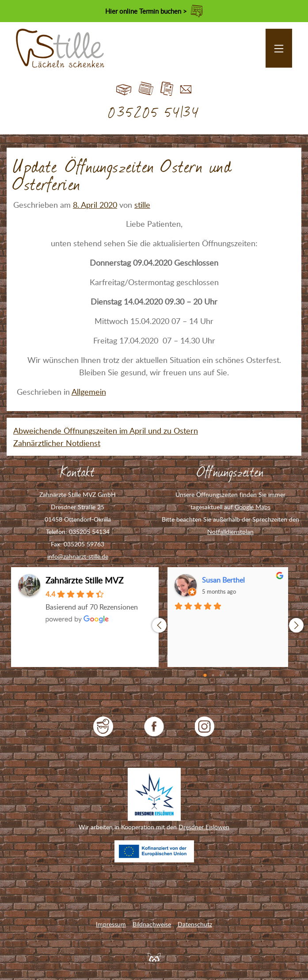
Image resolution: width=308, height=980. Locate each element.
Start (124, 89)
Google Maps (253, 507)
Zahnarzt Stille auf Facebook (154, 726)
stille (142, 205)
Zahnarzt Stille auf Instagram (205, 726)
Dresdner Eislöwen (204, 827)
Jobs (167, 89)
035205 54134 (154, 113)
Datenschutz (195, 924)
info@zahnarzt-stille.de (78, 556)
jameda (103, 726)
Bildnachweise (152, 924)
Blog (146, 89)
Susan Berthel (223, 580)
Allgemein (89, 392)
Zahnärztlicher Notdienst (57, 443)
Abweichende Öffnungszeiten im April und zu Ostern (106, 431)
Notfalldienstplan (230, 532)
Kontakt (186, 89)
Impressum (111, 924)
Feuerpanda (154, 957)
